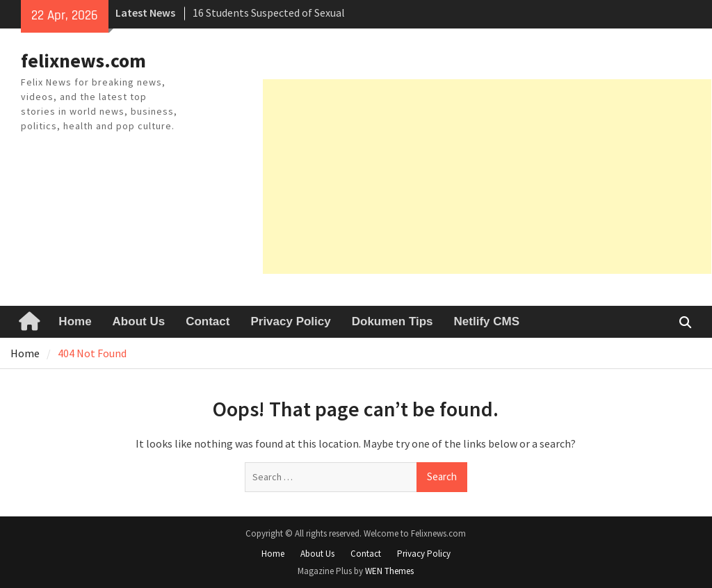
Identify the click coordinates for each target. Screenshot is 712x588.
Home (75, 321)
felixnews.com (83, 60)
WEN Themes (389, 571)
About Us (139, 321)
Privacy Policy (290, 321)
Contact (208, 321)
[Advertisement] (487, 177)
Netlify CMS (487, 321)
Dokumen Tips (393, 321)
